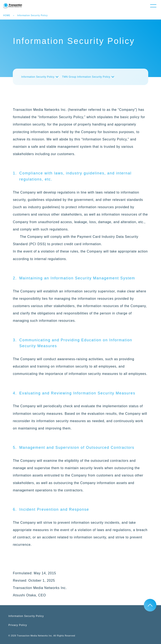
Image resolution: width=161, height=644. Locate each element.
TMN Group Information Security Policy (86, 77)
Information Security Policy (38, 77)
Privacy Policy (18, 625)
